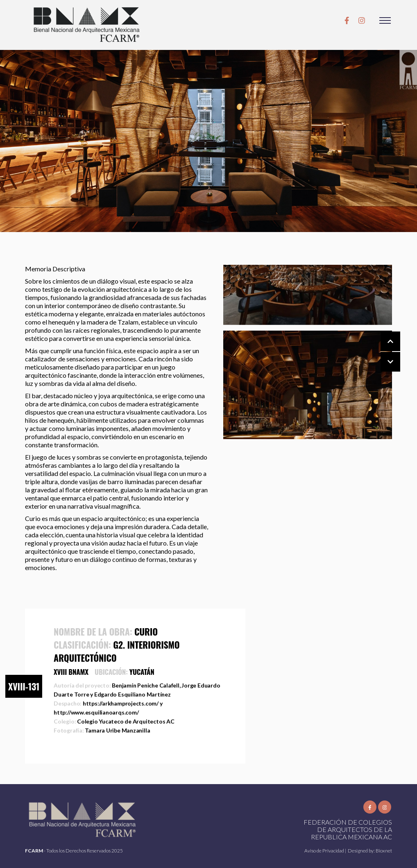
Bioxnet (384, 851)
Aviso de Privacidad (325, 851)
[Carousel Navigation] (382, 352)
